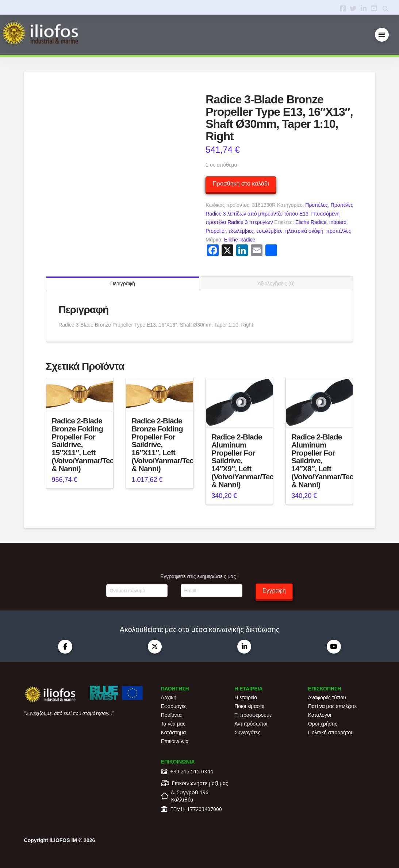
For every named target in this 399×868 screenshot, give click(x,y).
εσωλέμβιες (270, 231)
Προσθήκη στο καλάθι (241, 184)
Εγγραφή (274, 591)
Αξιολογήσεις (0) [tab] (276, 283)
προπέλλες (338, 231)
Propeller (216, 231)
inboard (338, 222)
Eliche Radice (311, 222)
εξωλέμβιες (241, 231)
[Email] (211, 590)
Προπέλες (316, 205)
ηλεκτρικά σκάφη (304, 231)
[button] (382, 35)
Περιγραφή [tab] (122, 283)
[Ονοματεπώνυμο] (137, 590)
